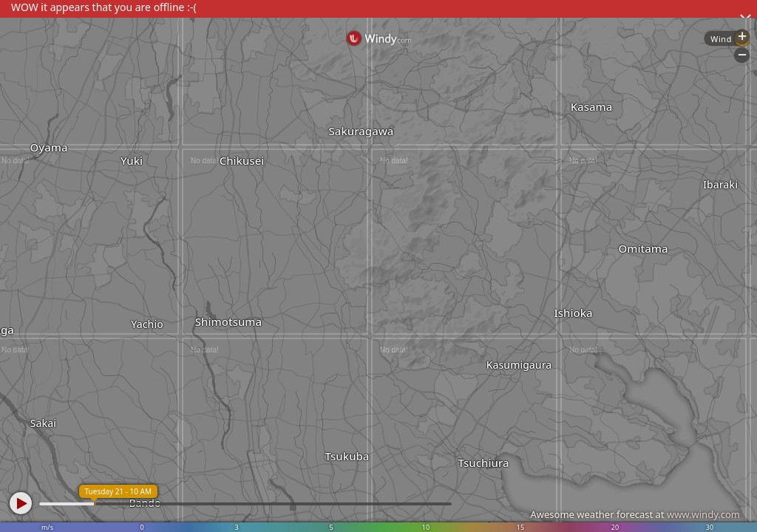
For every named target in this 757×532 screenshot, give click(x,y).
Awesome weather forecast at (635, 514)
